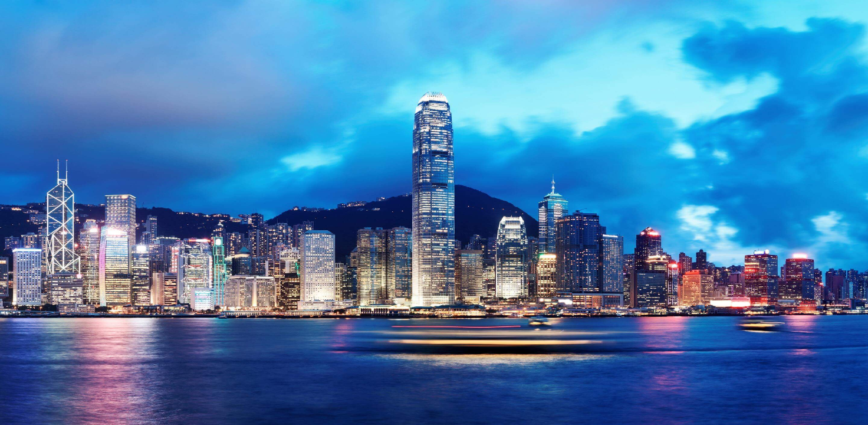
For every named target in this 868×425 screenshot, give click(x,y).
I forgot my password (402, 239)
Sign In (458, 211)
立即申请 (530, 264)
